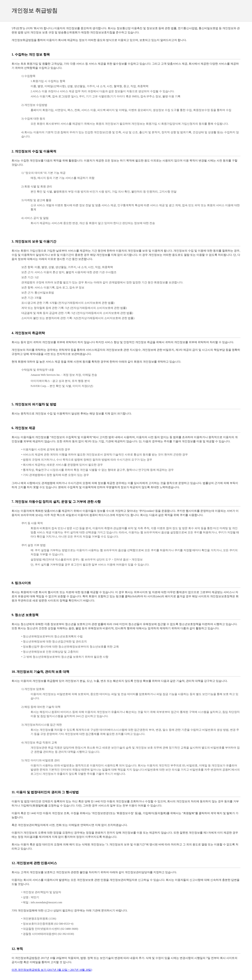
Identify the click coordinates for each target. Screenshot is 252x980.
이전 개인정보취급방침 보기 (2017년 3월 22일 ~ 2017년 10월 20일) (52, 970)
